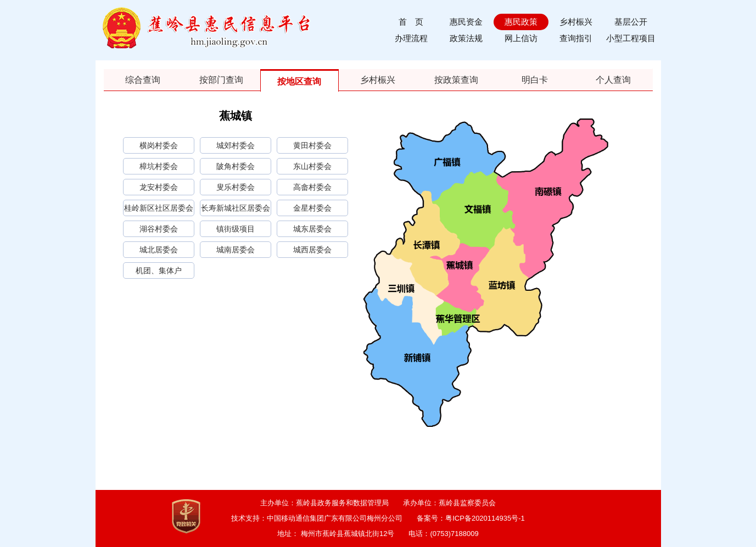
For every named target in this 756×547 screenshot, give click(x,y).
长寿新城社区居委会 (236, 208)
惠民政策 (521, 22)
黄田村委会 (312, 145)
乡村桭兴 (576, 22)
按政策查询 (456, 80)
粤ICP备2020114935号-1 (485, 518)
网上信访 (521, 38)
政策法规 (466, 38)
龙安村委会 (159, 187)
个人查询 (613, 80)
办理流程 (411, 38)
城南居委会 (236, 250)
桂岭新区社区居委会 (159, 208)
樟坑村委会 (159, 166)
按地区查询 (299, 81)
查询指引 (576, 38)
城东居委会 (312, 229)
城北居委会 (159, 250)
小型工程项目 (631, 38)
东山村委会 (312, 166)
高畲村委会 (312, 187)
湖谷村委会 (159, 229)
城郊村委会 (236, 145)
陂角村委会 (236, 166)
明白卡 (535, 80)
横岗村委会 (159, 145)
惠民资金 (466, 22)
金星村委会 (312, 208)
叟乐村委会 (236, 187)
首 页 (411, 22)
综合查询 (143, 80)
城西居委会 (312, 250)
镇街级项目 (236, 229)
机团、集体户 (159, 270)
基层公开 (631, 22)
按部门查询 (221, 80)
